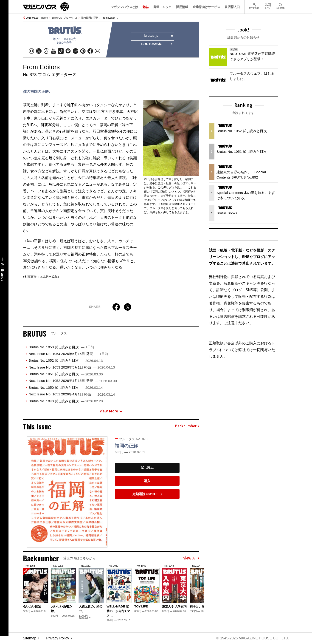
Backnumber (187, 426)
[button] (195, 591)
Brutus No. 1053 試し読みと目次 (61, 347)
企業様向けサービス (206, 7)
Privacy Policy (58, 638)
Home (44, 18)
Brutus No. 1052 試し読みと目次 (66, 360)
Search (280, 4)
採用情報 (182, 7)
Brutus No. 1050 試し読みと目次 (66, 387)
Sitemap (30, 638)
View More (111, 411)
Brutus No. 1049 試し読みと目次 (66, 401)
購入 (147, 481)
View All (191, 558)
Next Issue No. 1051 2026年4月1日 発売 (72, 394)
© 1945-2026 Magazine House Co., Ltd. (253, 638)
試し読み (147, 468)
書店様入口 (232, 7)
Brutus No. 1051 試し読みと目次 (66, 374)
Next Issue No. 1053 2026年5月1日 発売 (72, 367)
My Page (254, 4)
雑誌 (146, 7)
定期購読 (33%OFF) (147, 494)
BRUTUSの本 (157, 44)
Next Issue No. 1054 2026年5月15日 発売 (68, 354)
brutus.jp (158, 36)
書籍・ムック (162, 7)
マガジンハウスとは (124, 7)
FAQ (268, 4)
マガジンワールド (46, 7)
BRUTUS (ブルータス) (64, 18)
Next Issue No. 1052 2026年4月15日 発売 (73, 381)
